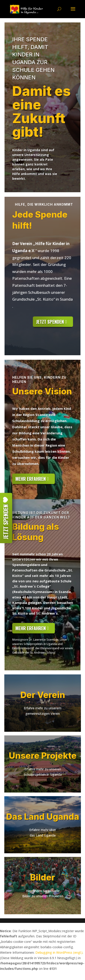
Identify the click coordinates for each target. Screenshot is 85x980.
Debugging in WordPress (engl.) (59, 952)
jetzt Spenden (50, 322)
